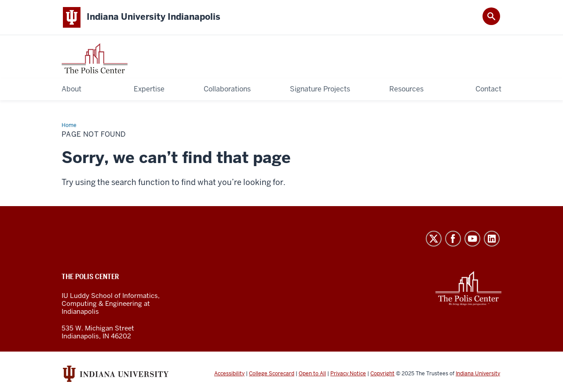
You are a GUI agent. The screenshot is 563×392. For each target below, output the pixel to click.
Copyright (382, 374)
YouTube (472, 239)
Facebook (453, 239)
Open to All (312, 374)
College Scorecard (272, 374)
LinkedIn (492, 239)
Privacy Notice (348, 374)
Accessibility (229, 374)
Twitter (434, 239)
